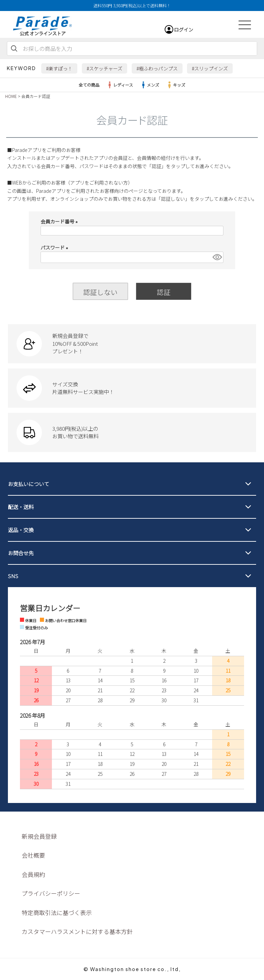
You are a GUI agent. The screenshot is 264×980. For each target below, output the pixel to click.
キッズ (176, 85)
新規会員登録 (39, 836)
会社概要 (33, 855)
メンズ (150, 85)
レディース (120, 85)
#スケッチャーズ (104, 68)
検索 (14, 48)
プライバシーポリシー (51, 893)
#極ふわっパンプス (157, 68)
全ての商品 (89, 85)
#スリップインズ (210, 68)
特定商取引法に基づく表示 (57, 912)
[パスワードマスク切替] (217, 257)
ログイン (184, 30)
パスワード (56, 247)
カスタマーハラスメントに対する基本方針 (77, 931)
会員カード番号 (60, 221)
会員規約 (33, 874)
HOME (11, 96)
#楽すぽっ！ (59, 68)
